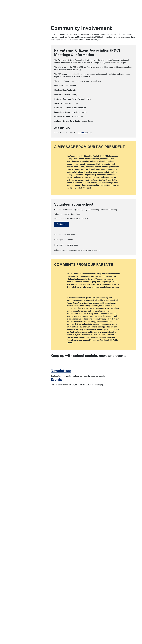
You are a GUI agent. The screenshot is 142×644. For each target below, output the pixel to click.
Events (56, 625)
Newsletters (61, 616)
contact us (82, 133)
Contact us (61, 224)
